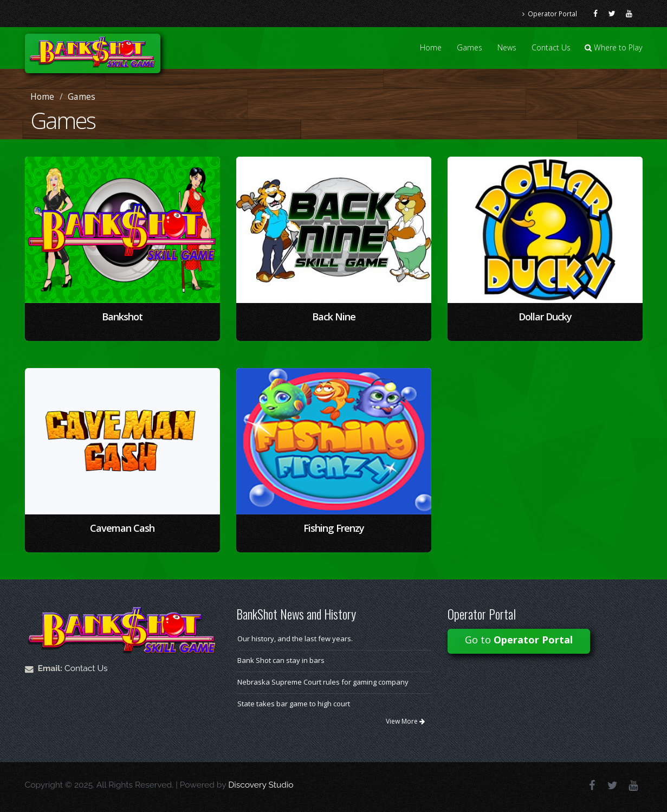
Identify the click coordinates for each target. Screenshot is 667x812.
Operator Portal (550, 14)
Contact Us (551, 47)
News (507, 47)
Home (431, 47)
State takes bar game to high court (294, 704)
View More (405, 721)
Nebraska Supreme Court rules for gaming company (323, 682)
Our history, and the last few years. (295, 639)
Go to (519, 640)
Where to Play (614, 47)
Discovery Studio (261, 785)
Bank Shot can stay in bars (281, 660)
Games (470, 47)
